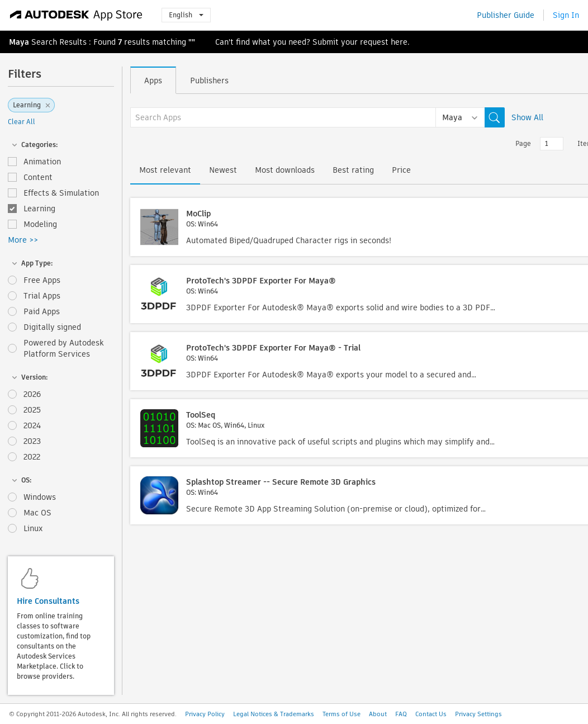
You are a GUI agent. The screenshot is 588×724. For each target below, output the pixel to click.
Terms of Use (342, 714)
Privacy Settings (478, 714)
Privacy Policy (205, 714)
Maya (19, 42)
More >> (23, 240)
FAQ (401, 714)
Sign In (566, 15)
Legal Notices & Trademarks (274, 714)
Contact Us (431, 714)
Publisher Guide (506, 15)
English (186, 15)
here (399, 42)
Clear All (22, 122)
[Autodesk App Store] (76, 15)
